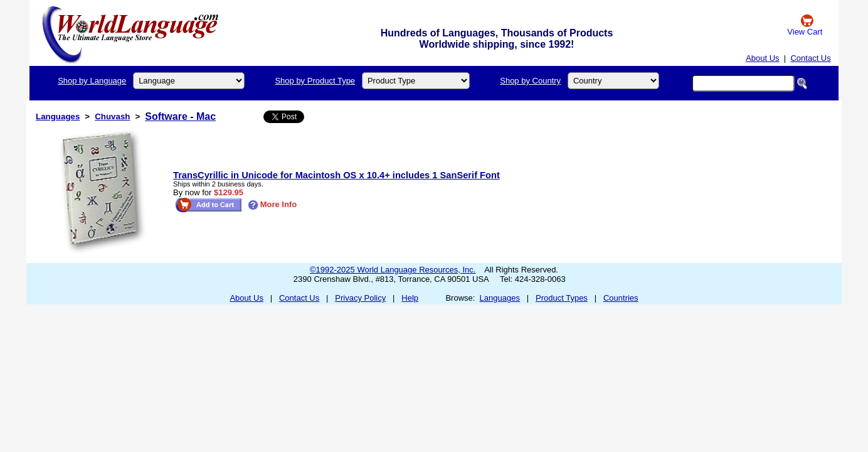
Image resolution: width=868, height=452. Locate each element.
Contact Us (810, 58)
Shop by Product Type (315, 81)
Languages (58, 116)
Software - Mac (180, 116)
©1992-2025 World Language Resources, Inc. (393, 270)
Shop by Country (530, 81)
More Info (273, 204)
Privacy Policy (360, 298)
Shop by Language (92, 81)
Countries (621, 298)
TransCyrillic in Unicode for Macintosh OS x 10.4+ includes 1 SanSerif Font (336, 175)
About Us (762, 58)
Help (410, 298)
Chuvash (112, 116)
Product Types (562, 298)
